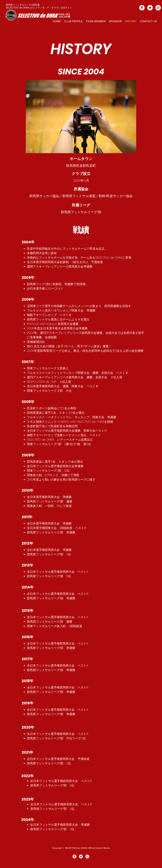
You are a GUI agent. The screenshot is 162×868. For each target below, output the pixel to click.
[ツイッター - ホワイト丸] (150, 8)
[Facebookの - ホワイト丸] (142, 8)
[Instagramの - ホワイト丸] (158, 8)
